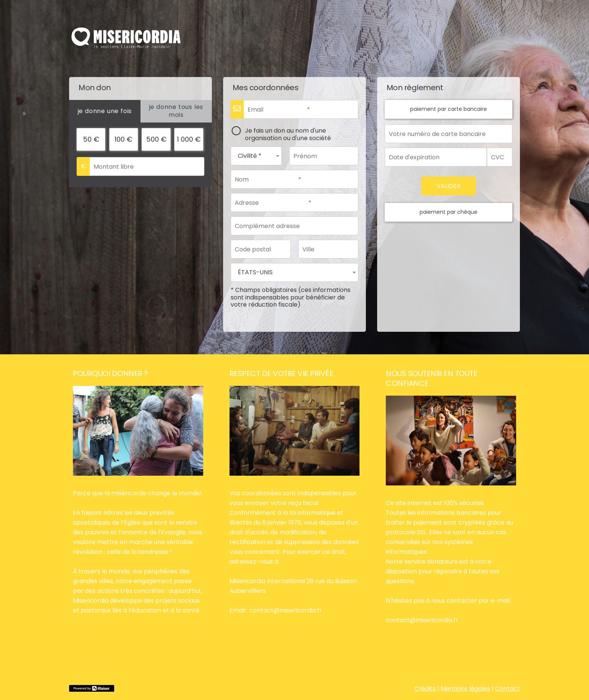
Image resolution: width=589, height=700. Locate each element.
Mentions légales (465, 689)
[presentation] (105, 111)
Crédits (425, 689)
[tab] (105, 111)
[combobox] (256, 156)
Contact (507, 689)
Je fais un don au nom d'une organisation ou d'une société (288, 134)
